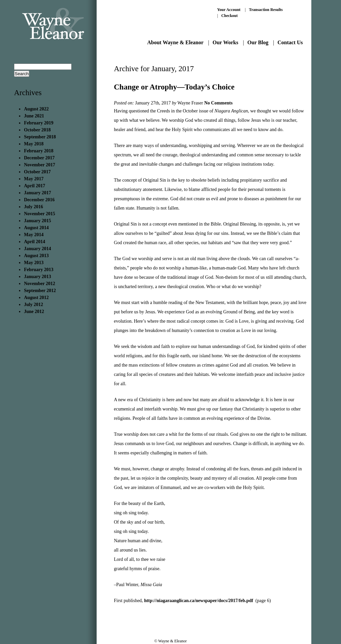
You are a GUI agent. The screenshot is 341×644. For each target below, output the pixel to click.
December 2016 (39, 200)
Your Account (229, 10)
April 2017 (34, 186)
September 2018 (40, 137)
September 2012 (40, 291)
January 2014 (37, 249)
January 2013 (37, 277)
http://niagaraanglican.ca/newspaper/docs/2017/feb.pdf (199, 601)
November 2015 (39, 214)
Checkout (229, 16)
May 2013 (34, 263)
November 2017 (39, 165)
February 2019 (39, 123)
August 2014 (36, 228)
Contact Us (290, 42)
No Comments (218, 103)
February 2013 (39, 270)
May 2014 (34, 235)
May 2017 (34, 179)
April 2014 (34, 242)
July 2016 (33, 207)
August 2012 (36, 298)
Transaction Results (266, 10)
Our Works (225, 42)
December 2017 (39, 158)
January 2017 (37, 193)
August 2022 (36, 109)
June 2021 (34, 116)
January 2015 (37, 221)
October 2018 (37, 130)
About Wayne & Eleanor (175, 42)
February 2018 (39, 151)
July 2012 (33, 305)
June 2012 (34, 312)
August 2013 (36, 256)
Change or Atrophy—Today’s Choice (174, 87)
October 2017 (37, 172)
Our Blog (258, 42)
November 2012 (39, 284)
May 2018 (34, 144)
